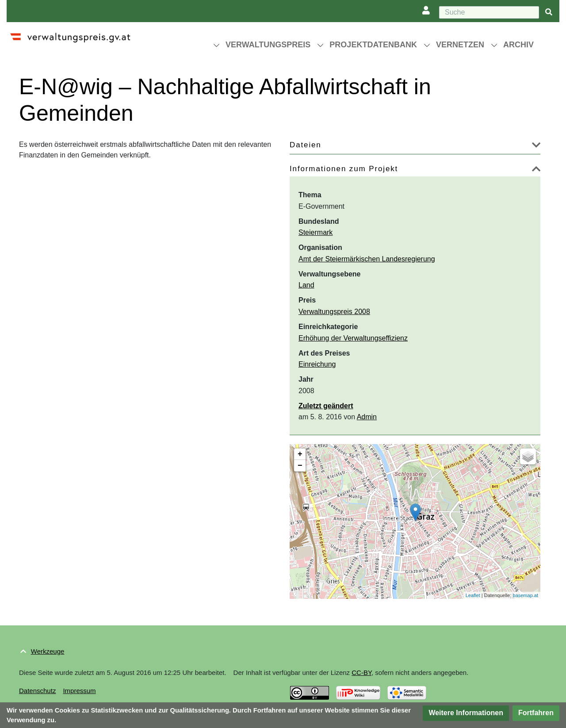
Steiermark (316, 232)
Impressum (79, 691)
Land (306, 285)
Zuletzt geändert (326, 406)
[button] (536, 147)
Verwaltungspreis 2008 (334, 312)
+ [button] (300, 454)
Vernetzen (460, 45)
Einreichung (317, 364)
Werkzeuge (48, 651)
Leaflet (473, 595)
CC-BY (361, 672)
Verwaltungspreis (268, 45)
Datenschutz (37, 691)
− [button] (300, 466)
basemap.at (526, 595)
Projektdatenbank (373, 45)
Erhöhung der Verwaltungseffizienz (353, 338)
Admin (367, 417)
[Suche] (489, 12)
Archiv (518, 45)
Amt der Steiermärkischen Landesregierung (367, 259)
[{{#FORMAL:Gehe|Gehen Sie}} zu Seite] (549, 13)
